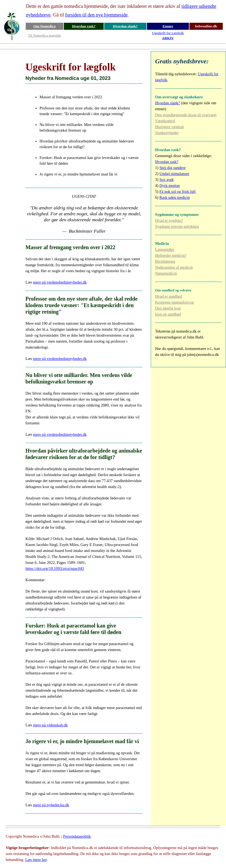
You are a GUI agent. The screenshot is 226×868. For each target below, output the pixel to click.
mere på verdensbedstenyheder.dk (60, 282)
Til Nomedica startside (45, 35)
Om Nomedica (44, 26)
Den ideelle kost (168, 308)
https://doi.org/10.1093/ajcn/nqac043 (55, 568)
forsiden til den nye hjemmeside (96, 15)
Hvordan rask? (84, 26)
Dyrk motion (170, 186)
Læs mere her (36, 860)
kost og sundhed (168, 314)
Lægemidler (165, 249)
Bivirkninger (165, 261)
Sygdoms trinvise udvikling (177, 226)
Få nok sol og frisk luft (178, 191)
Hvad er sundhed (168, 296)
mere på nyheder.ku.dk (51, 805)
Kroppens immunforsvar (175, 302)
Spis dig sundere (173, 168)
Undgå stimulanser (174, 174)
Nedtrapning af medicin (174, 267)
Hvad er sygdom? (169, 220)
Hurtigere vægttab (169, 127)
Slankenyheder (167, 133)
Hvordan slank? (125, 26)
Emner (168, 26)
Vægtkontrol (165, 121)
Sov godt (167, 180)
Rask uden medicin (175, 197)
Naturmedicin (166, 273)
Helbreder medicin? (171, 255)
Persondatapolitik (77, 836)
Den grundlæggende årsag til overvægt (186, 115)
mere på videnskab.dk (50, 725)
